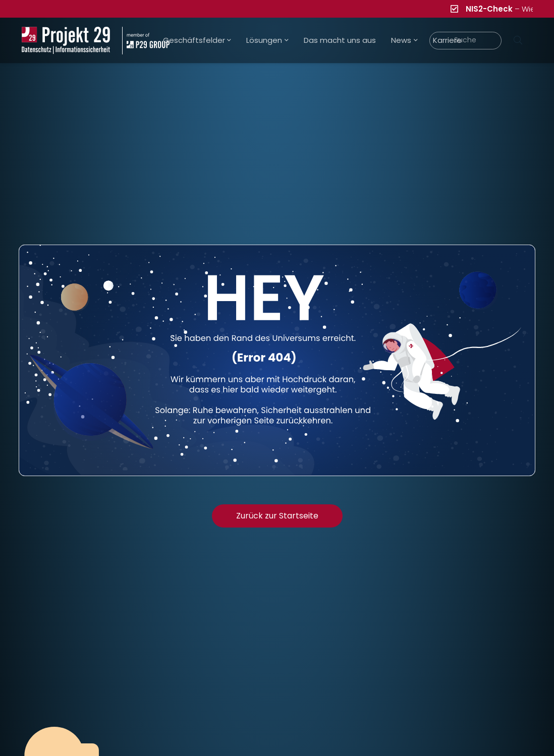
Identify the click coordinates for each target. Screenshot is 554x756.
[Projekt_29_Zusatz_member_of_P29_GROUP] (146, 41)
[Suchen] (518, 40)
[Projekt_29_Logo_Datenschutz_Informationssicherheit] (66, 41)
